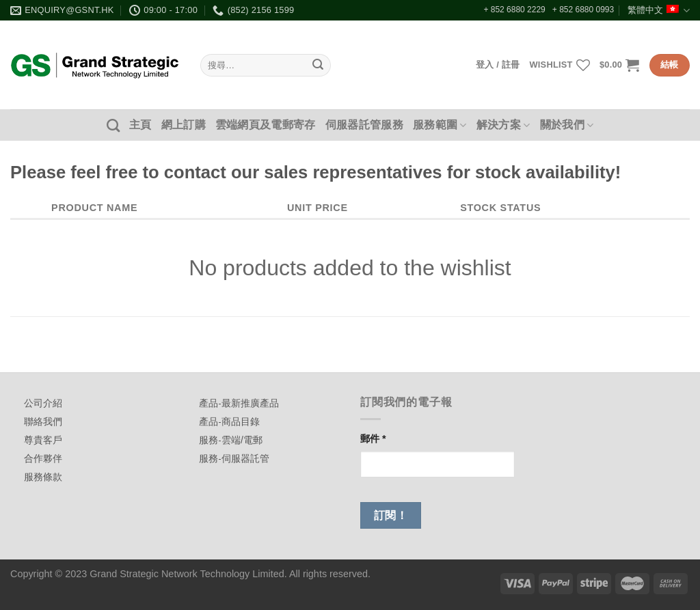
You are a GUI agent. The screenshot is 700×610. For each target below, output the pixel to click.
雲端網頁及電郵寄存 (266, 125)
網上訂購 (184, 125)
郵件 (373, 439)
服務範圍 (440, 125)
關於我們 (567, 125)
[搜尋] (113, 125)
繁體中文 (659, 11)
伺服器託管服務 (364, 125)
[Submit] (318, 66)
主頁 (140, 125)
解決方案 (503, 125)
